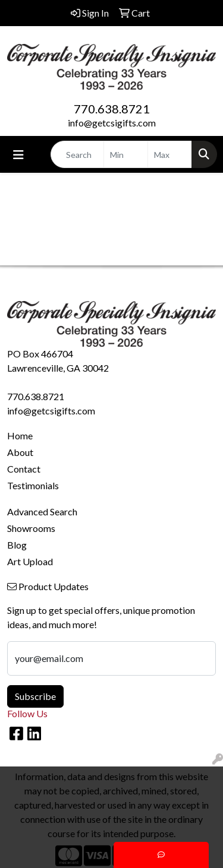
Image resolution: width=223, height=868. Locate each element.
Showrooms (31, 528)
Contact (24, 469)
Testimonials (33, 485)
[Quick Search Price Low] (126, 154)
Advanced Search (42, 511)
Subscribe (35, 696)
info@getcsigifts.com (112, 123)
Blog (17, 545)
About (20, 452)
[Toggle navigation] (18, 155)
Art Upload (30, 561)
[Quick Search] (77, 154)
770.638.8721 (112, 109)
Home (20, 435)
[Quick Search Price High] (170, 154)
